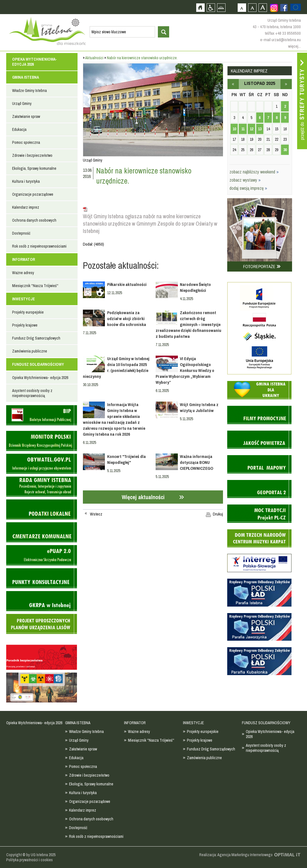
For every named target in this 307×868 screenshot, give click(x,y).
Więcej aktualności (143, 497)
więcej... (294, 46)
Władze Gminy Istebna (29, 91)
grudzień (286, 84)
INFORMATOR (24, 259)
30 (285, 150)
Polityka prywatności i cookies (29, 860)
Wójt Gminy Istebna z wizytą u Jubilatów (199, 407)
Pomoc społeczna (26, 142)
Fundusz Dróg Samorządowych (36, 338)
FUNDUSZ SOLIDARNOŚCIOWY (38, 364)
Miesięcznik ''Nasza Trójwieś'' (35, 286)
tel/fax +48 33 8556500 (283, 33)
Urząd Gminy (22, 103)
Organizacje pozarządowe (33, 194)
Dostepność (21, 233)
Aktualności (94, 58)
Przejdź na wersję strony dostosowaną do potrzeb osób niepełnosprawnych (211, 7)
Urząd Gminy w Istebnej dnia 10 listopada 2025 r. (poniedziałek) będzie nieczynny (116, 367)
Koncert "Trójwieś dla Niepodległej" (126, 459)
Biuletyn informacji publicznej (42, 415)
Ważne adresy (23, 273)
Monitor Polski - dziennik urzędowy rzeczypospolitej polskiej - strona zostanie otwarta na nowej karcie (42, 441)
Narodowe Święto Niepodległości (195, 287)
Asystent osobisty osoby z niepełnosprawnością (32, 393)
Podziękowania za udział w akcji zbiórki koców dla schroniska (127, 319)
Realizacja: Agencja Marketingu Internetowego (236, 855)
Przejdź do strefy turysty (302, 101)
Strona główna (200, 7)
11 (243, 129)
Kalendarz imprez (26, 207)
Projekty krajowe (25, 325)
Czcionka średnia (252, 7)
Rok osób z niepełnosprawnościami (39, 246)
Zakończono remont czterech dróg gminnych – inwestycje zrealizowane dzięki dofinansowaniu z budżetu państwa (188, 324)
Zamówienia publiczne (30, 351)
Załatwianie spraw (26, 116)
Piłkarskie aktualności (127, 284)
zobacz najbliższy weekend (254, 172)
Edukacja (19, 129)
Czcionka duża (263, 7)
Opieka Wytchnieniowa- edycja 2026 (35, 62)
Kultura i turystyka (26, 181)
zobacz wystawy (245, 180)
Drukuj (218, 514)
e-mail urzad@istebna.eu (281, 40)
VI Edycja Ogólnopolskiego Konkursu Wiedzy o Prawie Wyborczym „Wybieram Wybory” (185, 370)
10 (234, 129)
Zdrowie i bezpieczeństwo (32, 155)
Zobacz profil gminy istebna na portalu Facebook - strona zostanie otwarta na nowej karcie (284, 8)
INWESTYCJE (24, 299)
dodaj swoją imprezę (248, 188)
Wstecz (96, 514)
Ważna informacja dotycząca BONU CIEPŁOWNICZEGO (197, 462)
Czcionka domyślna (242, 7)
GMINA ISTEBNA (26, 77)
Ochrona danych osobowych (34, 220)
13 (260, 129)
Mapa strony (221, 7)
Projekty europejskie (28, 312)
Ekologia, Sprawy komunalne (34, 168)
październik (233, 84)
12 (251, 129)
